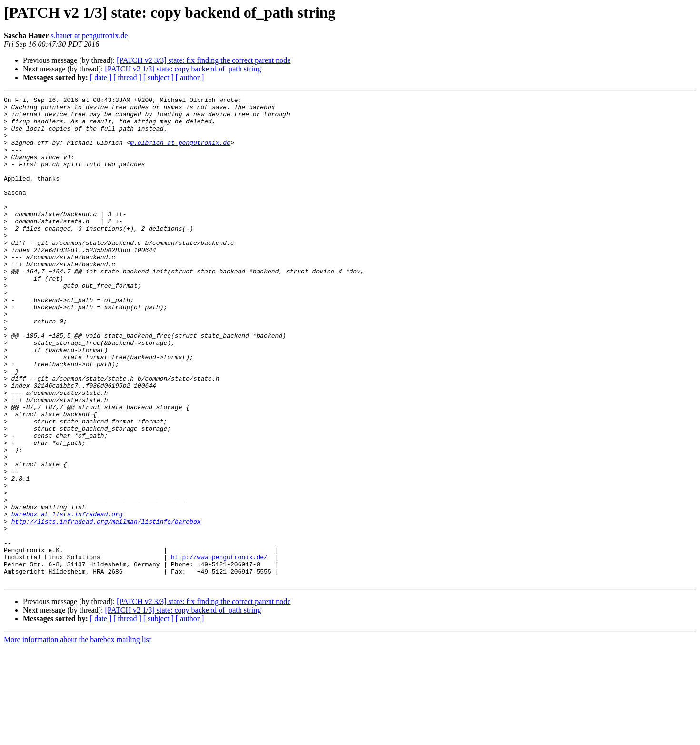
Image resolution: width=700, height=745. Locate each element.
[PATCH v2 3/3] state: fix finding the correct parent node (204, 60)
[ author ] (190, 77)
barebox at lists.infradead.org (67, 598)
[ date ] (101, 77)
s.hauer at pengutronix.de (90, 35)
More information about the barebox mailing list (77, 737)
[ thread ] (127, 77)
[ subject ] (159, 77)
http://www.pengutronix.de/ (219, 650)
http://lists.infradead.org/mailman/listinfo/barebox (106, 607)
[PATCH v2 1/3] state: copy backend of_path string (183, 69)
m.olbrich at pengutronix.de (180, 152)
